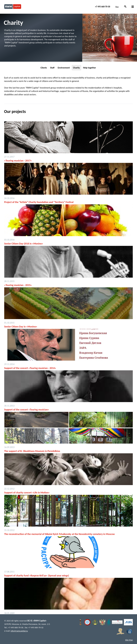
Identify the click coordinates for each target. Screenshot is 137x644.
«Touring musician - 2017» (18, 161)
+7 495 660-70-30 (103, 7)
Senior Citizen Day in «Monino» (21, 327)
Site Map (129, 640)
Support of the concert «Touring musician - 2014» (30, 368)
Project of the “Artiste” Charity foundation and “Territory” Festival (39, 202)
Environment (64, 68)
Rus (117, 7)
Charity (76, 68)
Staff (52, 68)
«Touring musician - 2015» (18, 285)
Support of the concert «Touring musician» (27, 410)
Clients (44, 68)
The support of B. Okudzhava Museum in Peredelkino (32, 451)
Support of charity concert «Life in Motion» (27, 493)
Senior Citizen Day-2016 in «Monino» (24, 244)
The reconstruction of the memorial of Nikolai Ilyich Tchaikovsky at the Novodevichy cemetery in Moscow (59, 534)
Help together (90, 68)
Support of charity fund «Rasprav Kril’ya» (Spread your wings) (37, 576)
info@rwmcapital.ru (19, 631)
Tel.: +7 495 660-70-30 (14, 627)
